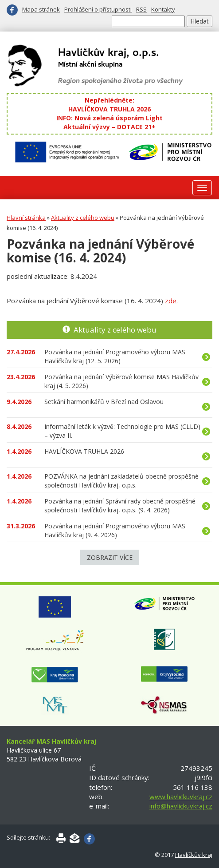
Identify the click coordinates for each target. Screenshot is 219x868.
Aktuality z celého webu (83, 218)
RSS (141, 9)
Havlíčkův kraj (194, 855)
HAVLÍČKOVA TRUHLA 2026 (109, 109)
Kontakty (163, 9)
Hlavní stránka (26, 218)
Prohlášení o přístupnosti (98, 9)
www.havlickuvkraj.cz (181, 797)
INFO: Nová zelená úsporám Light (109, 118)
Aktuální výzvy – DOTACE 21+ (109, 127)
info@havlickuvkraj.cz (181, 806)
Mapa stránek (41, 9)
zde (171, 301)
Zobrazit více (110, 557)
